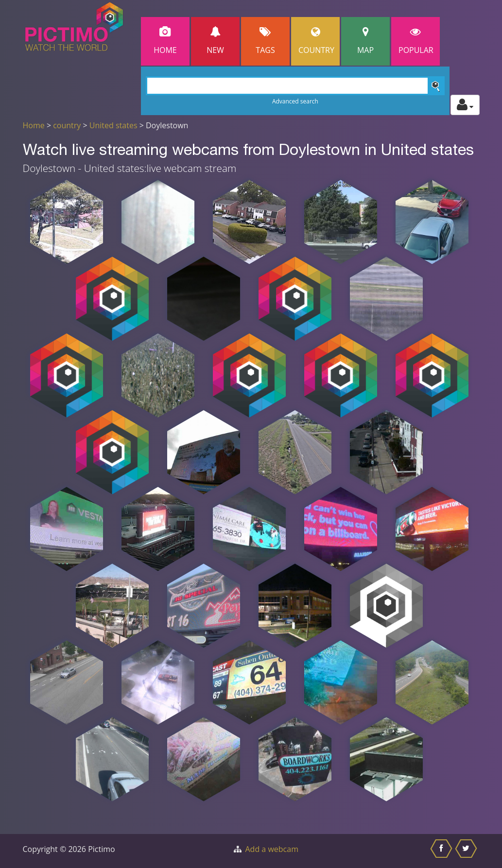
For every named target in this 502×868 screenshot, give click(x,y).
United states (113, 125)
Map (365, 41)
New (215, 41)
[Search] (295, 86)
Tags (265, 41)
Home (165, 41)
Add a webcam (272, 849)
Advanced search (295, 101)
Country (316, 41)
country (67, 125)
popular (416, 41)
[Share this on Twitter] (467, 851)
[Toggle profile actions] (465, 105)
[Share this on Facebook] (442, 851)
